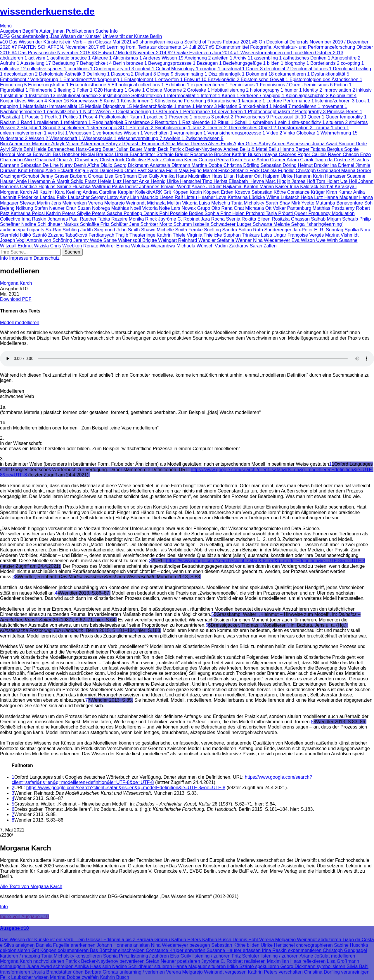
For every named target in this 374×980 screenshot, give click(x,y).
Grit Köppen (176, 192)
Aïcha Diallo (101, 165)
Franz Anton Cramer (265, 160)
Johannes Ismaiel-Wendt (165, 187)
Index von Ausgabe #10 (24, 917)
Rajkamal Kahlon (241, 187)
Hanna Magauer (342, 197)
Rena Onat (233, 208)
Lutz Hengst (126, 181)
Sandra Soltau (238, 230)
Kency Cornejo (200, 160)
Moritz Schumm (176, 224)
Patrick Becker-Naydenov (196, 149)
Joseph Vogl (13, 240)
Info (114, 31)
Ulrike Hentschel (185, 181)
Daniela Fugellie (278, 171)
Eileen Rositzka (274, 219)
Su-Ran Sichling (63, 230)
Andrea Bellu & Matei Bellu (252, 149)
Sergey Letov (105, 197)
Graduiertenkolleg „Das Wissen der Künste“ (56, 36)
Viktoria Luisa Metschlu (207, 203)
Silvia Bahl (23, 149)
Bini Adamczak (16, 144)
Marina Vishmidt (342, 235)
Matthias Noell (127, 208)
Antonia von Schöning (50, 240)
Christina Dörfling (242, 165)
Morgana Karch (17, 192)
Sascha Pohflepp (125, 213)
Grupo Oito (209, 208)
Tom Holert (328, 181)
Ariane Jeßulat (207, 187)
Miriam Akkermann (85, 144)
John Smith (129, 230)
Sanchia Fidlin (163, 171)
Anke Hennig (153, 181)
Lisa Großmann (121, 176)
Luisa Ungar (274, 235)
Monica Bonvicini (35, 154)
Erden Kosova (236, 192)
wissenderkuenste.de (47, 11)
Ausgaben (11, 31)
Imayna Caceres (280, 154)
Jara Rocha (213, 219)
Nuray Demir (73, 165)
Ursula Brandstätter (136, 154)
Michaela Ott (259, 208)
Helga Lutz (312, 197)
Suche (103, 31)
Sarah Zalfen (263, 246)
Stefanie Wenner (235, 240)
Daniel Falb (112, 171)
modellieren (27, 323)
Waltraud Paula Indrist (116, 187)
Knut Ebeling (32, 171)
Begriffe (31, 31)
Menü (6, 26)
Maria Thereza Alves (199, 144)
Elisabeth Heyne (247, 181)
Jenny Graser (55, 176)
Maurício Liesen (157, 197)
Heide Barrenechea (55, 149)
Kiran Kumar (340, 192)
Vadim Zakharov (232, 246)
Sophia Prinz (218, 213)
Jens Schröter (144, 224)
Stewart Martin (36, 203)
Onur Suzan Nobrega (89, 208)
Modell (8, 323)
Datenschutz (47, 258)
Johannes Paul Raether (73, 219)
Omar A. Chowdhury (78, 160)
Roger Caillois (313, 154)
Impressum (21, 258)
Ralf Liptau (187, 197)
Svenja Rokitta (242, 219)
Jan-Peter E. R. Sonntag (318, 230)
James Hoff (304, 181)
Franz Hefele (99, 181)
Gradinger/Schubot (20, 176)
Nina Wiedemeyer (272, 240)
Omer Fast (136, 171)
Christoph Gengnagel (318, 171)
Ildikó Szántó (34, 235)
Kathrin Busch (247, 154)
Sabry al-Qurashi (124, 144)
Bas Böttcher (67, 154)
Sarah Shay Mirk (283, 203)
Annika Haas (174, 176)
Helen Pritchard (249, 213)
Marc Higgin (278, 181)
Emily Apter (233, 144)
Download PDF (16, 299)
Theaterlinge (143, 235)
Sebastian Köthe (269, 192)
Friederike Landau (37, 197)
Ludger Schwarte (255, 224)
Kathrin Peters (61, 213)
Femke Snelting (205, 230)
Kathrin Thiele (172, 235)
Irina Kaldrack (305, 187)
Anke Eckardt (60, 171)
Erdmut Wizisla (34, 246)
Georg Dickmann (132, 165)
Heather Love (213, 197)
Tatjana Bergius (327, 149)
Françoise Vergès (306, 235)
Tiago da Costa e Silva (339, 160)
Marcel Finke (217, 171)
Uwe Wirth (328, 240)
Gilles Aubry (259, 144)
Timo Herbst (215, 181)
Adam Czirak (301, 160)
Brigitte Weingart (160, 240)
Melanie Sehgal (290, 224)
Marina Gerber (356, 171)
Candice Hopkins (38, 187)
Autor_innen (53, 31)
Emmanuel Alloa (160, 144)
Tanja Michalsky (249, 203)
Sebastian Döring (279, 165)
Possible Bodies (187, 213)
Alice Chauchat (40, 160)
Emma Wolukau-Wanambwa (146, 246)
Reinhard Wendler (198, 240)
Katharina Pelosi (28, 213)
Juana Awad (325, 144)
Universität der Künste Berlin (132, 36)
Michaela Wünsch (196, 246)
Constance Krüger (307, 192)
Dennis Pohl (157, 213)
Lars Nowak (184, 208)
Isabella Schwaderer (215, 224)
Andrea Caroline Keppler (109, 192)
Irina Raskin (35, 219)
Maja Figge (191, 171)
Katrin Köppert (205, 192)
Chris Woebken (67, 246)
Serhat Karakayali (338, 187)
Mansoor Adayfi (49, 144)
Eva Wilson (304, 240)
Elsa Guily (149, 176)
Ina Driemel (343, 165)
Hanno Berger (295, 149)
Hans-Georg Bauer (96, 149)
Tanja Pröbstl (280, 213)
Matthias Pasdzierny (334, 208)
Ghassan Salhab (309, 219)
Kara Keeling (69, 192)
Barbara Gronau (87, 176)
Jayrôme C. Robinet (179, 219)
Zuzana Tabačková (68, 235)
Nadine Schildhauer (42, 224)
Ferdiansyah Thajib (109, 235)
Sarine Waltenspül (123, 240)
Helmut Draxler (314, 165)
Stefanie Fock (246, 171)
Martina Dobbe (207, 165)
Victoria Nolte (157, 208)
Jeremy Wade (88, 240)
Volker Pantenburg (293, 208)
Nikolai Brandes (98, 154)
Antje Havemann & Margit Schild (50, 181)
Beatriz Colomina (166, 160)
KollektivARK (149, 192)
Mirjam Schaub (343, 219)
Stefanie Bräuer (173, 154)
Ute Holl (349, 181)
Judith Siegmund (98, 230)
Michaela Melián (165, 203)
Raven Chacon (344, 154)
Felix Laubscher (74, 197)
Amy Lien (130, 197)
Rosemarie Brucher (211, 154)
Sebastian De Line (40, 165)
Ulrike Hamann (297, 176)
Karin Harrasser (330, 176)
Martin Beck (157, 149)
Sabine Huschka (74, 187)
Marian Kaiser (275, 187)
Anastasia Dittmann (170, 165)
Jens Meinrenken (70, 203)
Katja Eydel (87, 171)
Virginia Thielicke (205, 235)
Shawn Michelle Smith (165, 230)
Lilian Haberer (239, 176)
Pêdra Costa (230, 160)
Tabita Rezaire (113, 219)
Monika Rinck (143, 219)
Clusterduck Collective (124, 160)
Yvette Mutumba (319, 203)
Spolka (352, 230)
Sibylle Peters (92, 213)
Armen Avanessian (292, 144)
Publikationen (81, 31)
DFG (5, 36)
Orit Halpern (267, 176)
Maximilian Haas (206, 176)
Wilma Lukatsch (284, 197)
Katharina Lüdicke (247, 197)
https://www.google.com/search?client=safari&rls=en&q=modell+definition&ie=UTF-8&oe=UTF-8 (265, 561)
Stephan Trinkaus (242, 235)
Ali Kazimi (44, 192)
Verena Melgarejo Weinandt (117, 203)
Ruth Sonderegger (273, 230)
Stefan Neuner (50, 208)
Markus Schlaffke (82, 224)
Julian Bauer (130, 149)
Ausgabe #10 (14, 928)
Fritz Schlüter (115, 224)
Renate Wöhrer (100, 246)
